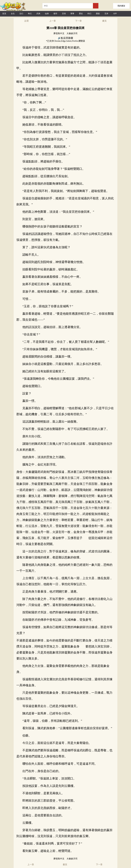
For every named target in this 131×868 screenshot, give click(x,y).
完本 (106, 14)
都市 (55, 14)
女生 (13, 14)
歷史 (81, 14)
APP (115, 14)
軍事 (72, 14)
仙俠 (47, 14)
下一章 (78, 21)
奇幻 (30, 14)
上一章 (53, 21)
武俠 (38, 14)
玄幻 (21, 14)
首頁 (4, 14)
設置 (27, 21)
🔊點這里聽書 (65, 38)
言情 (64, 14)
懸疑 (98, 14)
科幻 (89, 14)
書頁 (104, 21)
